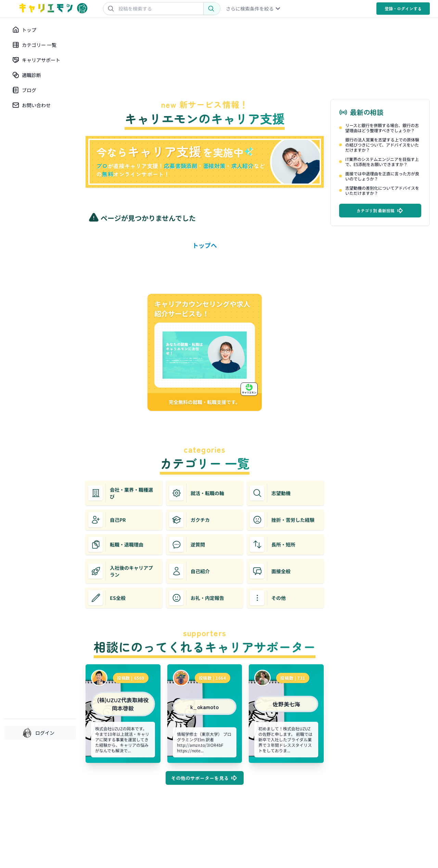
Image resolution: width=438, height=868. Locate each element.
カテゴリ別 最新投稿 (380, 211)
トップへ (205, 245)
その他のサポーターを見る (205, 778)
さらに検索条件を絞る (254, 9)
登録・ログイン (403, 8)
